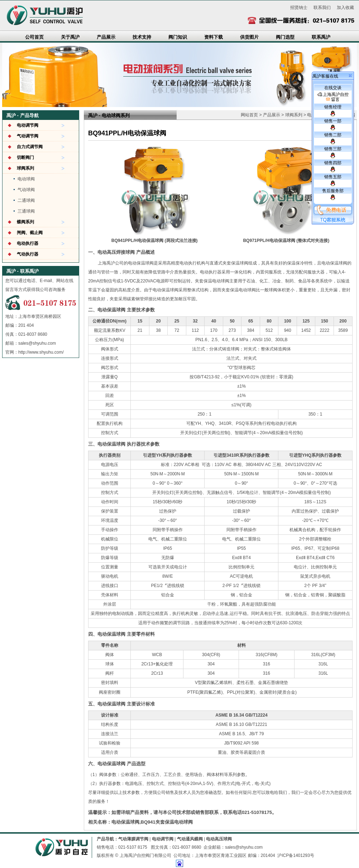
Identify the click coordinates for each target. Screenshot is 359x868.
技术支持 (142, 37)
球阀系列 (25, 168)
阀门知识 (178, 37)
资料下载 (214, 37)
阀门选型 (285, 37)
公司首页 (34, 37)
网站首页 (249, 115)
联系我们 (322, 8)
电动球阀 (26, 179)
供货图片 (249, 37)
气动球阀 (26, 190)
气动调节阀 (28, 136)
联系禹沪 (321, 37)
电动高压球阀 (219, 839)
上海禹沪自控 (333, 97)
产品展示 (106, 37)
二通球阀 (26, 200)
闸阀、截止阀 (30, 233)
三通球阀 (26, 211)
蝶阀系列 (25, 222)
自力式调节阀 (30, 147)
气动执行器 (28, 254)
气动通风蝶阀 (190, 839)
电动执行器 (28, 243)
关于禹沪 (70, 37)
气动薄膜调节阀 (133, 839)
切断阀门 (25, 157)
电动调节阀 (28, 125)
